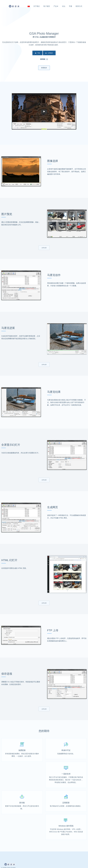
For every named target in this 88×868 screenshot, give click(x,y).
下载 (37, 53)
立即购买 (49, 53)
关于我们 (37, 6)
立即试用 (44, 248)
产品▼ (56, 6)
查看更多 (44, 68)
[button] (44, 111)
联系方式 (79, 6)
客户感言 (47, 6)
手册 (70, 6)
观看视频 (44, 59)
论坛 (64, 6)
